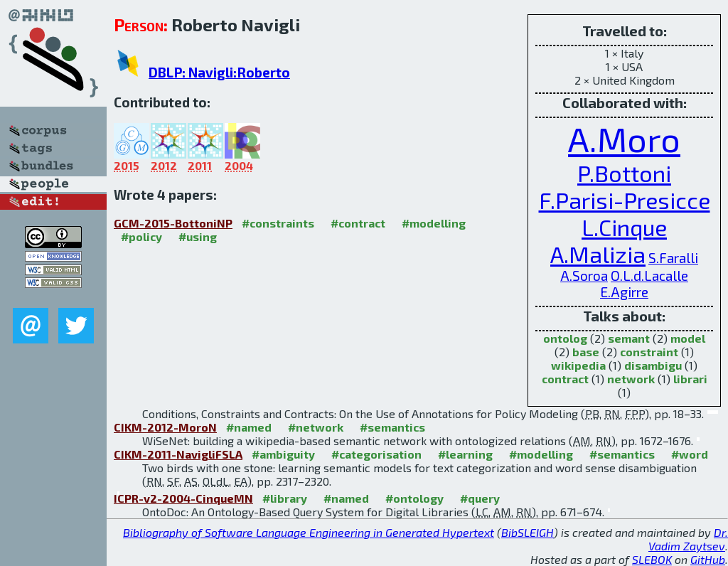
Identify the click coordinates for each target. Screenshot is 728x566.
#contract (358, 223)
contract (565, 379)
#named (249, 427)
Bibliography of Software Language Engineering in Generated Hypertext (309, 532)
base (586, 352)
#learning (465, 454)
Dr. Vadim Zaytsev (688, 539)
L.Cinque (624, 227)
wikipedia (578, 365)
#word (690, 454)
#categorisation (376, 454)
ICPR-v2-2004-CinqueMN (183, 498)
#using (198, 236)
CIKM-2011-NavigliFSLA (178, 454)
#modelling (434, 223)
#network (316, 427)
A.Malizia (598, 254)
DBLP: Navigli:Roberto (219, 72)
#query (480, 498)
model (688, 338)
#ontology (414, 498)
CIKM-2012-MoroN (165, 427)
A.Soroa (584, 276)
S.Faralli (673, 258)
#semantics (392, 427)
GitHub (708, 559)
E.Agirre (624, 292)
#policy (141, 236)
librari (690, 379)
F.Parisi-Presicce (625, 200)
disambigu (653, 365)
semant (629, 338)
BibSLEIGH (528, 532)
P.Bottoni (624, 173)
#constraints (278, 223)
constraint (649, 352)
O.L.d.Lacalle (649, 276)
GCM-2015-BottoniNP (173, 223)
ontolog (565, 338)
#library (285, 498)
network (631, 379)
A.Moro (624, 139)
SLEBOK (652, 559)
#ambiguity (283, 454)
